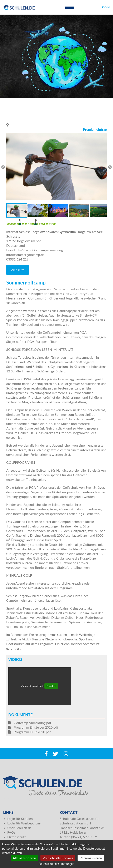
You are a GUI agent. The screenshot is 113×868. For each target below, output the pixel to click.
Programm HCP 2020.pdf (30, 732)
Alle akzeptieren (24, 858)
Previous (3, 167)
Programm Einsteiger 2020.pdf (33, 727)
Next (110, 167)
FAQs (11, 832)
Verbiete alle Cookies (58, 858)
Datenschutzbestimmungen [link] (56, 864)
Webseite (18, 270)
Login (105, 7)
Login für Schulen (20, 819)
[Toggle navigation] (69, 7)
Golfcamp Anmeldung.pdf (30, 723)
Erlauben (51, 686)
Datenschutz (17, 837)
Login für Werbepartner (24, 823)
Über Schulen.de (19, 828)
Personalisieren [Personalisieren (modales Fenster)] (91, 858)
